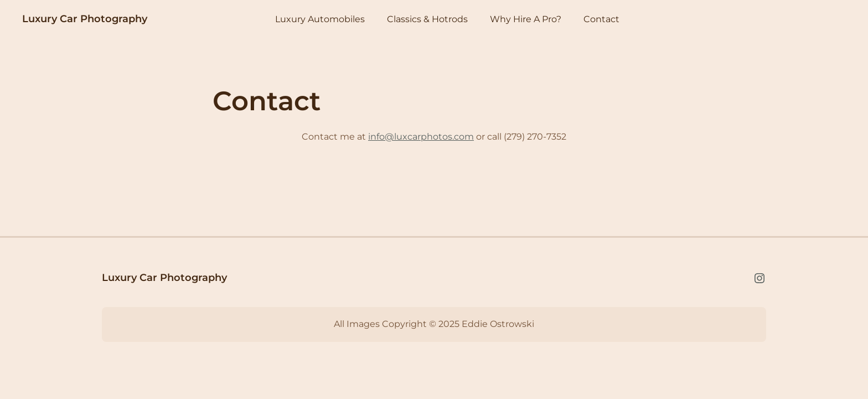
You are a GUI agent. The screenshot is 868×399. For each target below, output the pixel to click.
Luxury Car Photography (85, 19)
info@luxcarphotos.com (421, 137)
